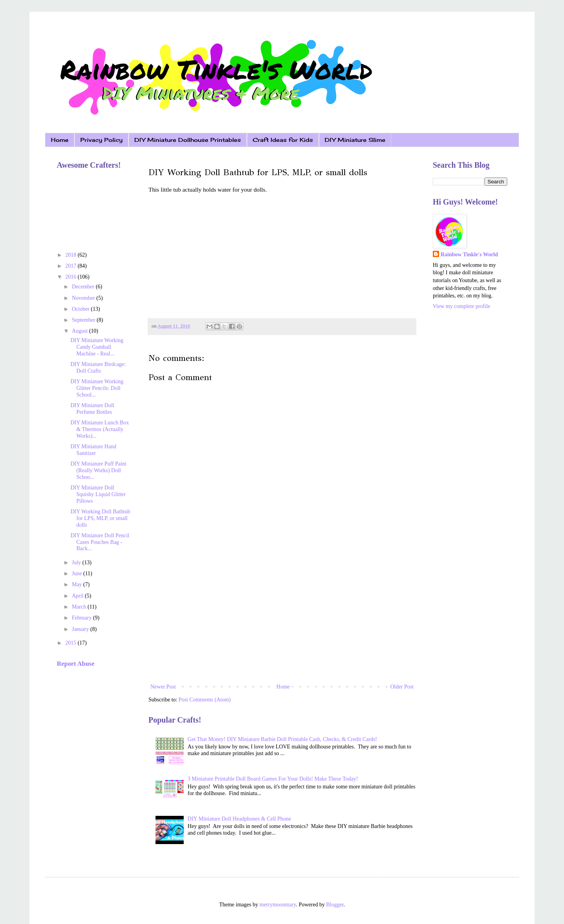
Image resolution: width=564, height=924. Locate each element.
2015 (72, 643)
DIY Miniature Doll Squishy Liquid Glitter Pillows (98, 494)
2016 (72, 277)
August (80, 331)
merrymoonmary (278, 905)
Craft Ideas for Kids (283, 140)
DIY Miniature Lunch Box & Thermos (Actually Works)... (100, 429)
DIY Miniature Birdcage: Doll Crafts (98, 368)
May (77, 584)
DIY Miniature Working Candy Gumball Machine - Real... (97, 347)
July (77, 563)
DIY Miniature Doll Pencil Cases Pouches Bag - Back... (100, 542)
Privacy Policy (101, 140)
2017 (72, 266)
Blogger (335, 905)
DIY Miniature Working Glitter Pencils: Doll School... (97, 388)
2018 (72, 255)
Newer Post (163, 687)
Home (60, 140)
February (82, 618)
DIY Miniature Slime (355, 140)
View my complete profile (462, 306)
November (84, 298)
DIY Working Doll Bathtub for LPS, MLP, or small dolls (100, 518)
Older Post (402, 687)
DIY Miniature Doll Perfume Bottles (92, 409)
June (77, 573)
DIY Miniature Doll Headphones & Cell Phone (239, 819)
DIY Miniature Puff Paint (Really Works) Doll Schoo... (99, 470)
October (81, 309)
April (78, 596)
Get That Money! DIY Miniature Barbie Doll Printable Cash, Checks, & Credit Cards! (282, 739)
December (84, 287)
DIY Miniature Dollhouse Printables (188, 140)
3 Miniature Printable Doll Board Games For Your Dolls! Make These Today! (273, 779)
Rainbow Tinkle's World (469, 255)
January (81, 629)
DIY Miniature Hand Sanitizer (93, 450)
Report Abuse (76, 664)
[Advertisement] (282, 617)
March (80, 607)
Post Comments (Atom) (205, 700)
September (84, 320)
